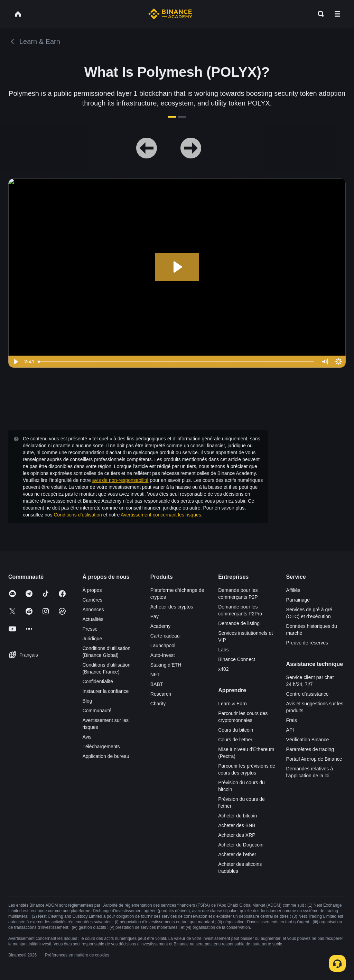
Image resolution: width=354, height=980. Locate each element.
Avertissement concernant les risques (161, 515)
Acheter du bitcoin (237, 816)
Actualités (93, 619)
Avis (87, 737)
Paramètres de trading (310, 749)
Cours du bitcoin (236, 730)
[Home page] (170, 14)
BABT (157, 684)
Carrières (92, 600)
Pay (155, 616)
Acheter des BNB (237, 825)
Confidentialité (98, 681)
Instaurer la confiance (105, 691)
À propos (92, 590)
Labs (223, 650)
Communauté (97, 711)
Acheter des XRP (237, 835)
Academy (160, 626)
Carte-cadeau (165, 636)
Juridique (92, 639)
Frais (292, 720)
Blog (87, 701)
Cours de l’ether (235, 740)
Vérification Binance (308, 740)
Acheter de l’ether (237, 854)
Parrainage (298, 600)
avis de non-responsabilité (120, 480)
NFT (155, 675)
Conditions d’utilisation (78, 515)
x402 (223, 669)
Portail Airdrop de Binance (314, 759)
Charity (158, 704)
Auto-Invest (163, 655)
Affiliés (293, 590)
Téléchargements (101, 747)
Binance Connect (237, 659)
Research (161, 694)
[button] (337, 14)
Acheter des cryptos (172, 607)
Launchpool (163, 645)
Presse (90, 629)
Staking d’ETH (166, 665)
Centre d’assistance (308, 694)
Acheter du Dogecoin (241, 845)
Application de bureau (106, 756)
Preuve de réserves (307, 643)
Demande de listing (239, 623)
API (290, 730)
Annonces (93, 610)
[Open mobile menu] (337, 14)
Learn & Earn (232, 704)
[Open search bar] (319, 14)
